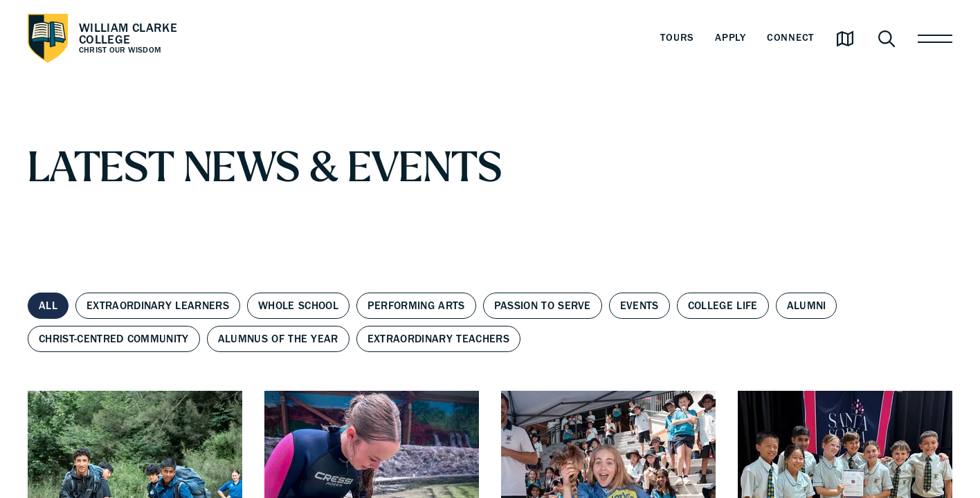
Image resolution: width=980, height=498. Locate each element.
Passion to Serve (543, 306)
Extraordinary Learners (158, 306)
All (48, 306)
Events (639, 306)
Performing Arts (416, 306)
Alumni (807, 306)
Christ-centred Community (114, 339)
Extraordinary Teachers (438, 339)
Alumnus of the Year (278, 339)
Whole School (298, 306)
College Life (723, 306)
